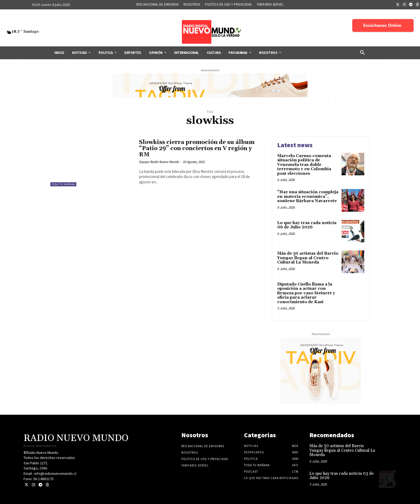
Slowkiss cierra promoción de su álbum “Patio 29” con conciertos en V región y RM (197, 149)
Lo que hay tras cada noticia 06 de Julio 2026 (307, 225)
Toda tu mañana (63, 184)
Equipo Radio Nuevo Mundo (159, 162)
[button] (362, 53)
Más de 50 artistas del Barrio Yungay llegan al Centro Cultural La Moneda (308, 258)
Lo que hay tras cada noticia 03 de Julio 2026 (342, 476)
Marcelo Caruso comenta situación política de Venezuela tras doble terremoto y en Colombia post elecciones (304, 165)
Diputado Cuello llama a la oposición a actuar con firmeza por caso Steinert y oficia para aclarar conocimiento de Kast (306, 293)
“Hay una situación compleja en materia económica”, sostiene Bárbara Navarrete (308, 197)
